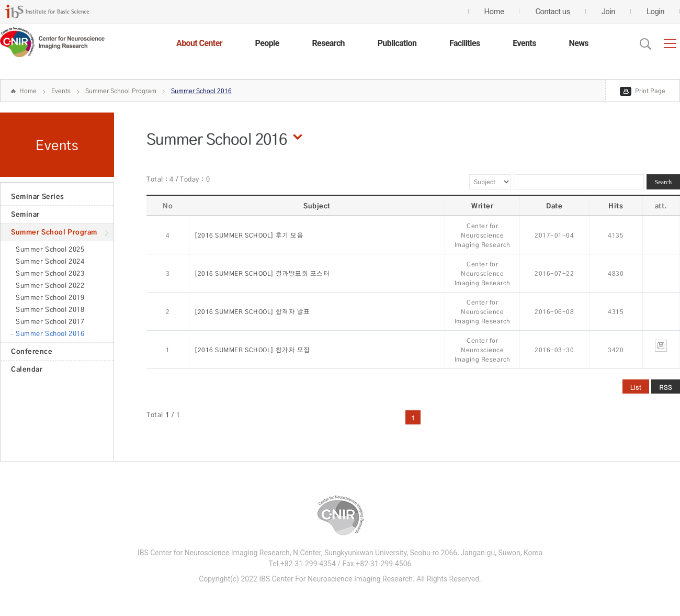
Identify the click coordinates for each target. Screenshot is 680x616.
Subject (317, 206)
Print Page (650, 91)
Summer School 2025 (50, 249)
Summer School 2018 (50, 309)
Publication (397, 43)
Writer (482, 206)
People (267, 43)
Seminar (25, 214)
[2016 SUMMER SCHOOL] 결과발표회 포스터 (262, 273)
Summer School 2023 (50, 273)
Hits (616, 206)
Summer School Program (121, 91)
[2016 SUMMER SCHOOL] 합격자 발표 (252, 312)
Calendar (27, 369)
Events (524, 43)
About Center (199, 43)
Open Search (645, 44)
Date (554, 206)
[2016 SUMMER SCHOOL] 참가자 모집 (252, 350)
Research (328, 43)
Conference (32, 351)
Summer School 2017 (50, 321)
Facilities (465, 43)
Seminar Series (38, 196)
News (579, 43)
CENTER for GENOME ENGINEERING (52, 42)
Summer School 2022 (50, 285)
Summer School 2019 (50, 297)
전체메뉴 (670, 43)
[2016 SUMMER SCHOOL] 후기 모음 (249, 235)
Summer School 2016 (202, 91)
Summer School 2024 (50, 261)
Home (28, 91)
